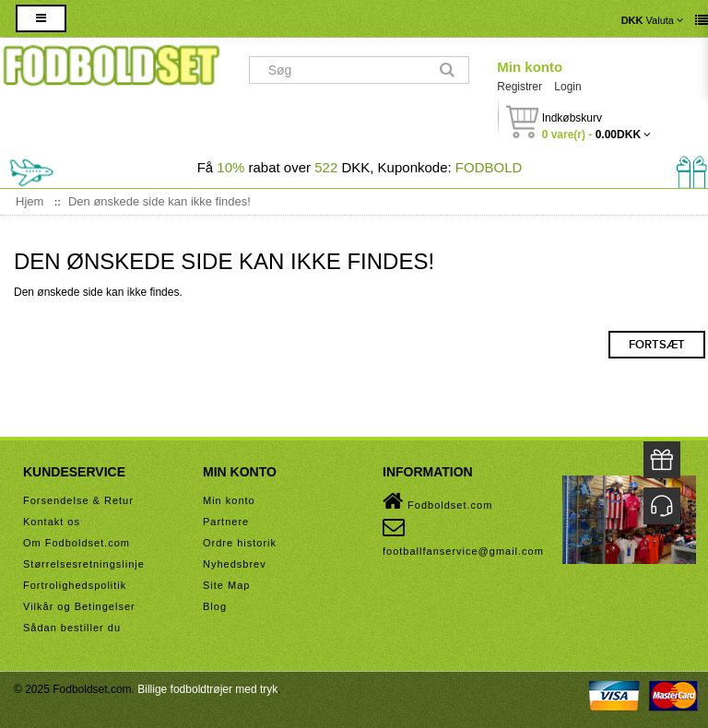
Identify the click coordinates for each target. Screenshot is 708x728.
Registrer (519, 87)
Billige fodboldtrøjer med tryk (207, 689)
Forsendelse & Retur (78, 500)
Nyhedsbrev (235, 564)
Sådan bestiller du (72, 628)
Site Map (226, 585)
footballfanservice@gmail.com (463, 536)
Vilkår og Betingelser (79, 606)
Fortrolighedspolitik (75, 585)
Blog (215, 606)
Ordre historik (240, 543)
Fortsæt (657, 345)
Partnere (226, 522)
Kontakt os (52, 522)
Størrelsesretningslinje (84, 564)
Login (567, 87)
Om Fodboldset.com (77, 543)
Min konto (530, 67)
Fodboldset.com (437, 501)
